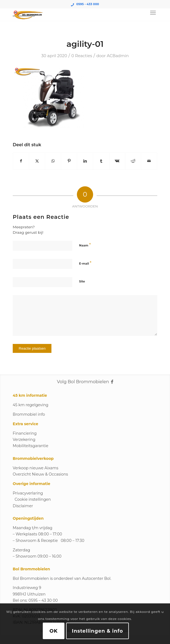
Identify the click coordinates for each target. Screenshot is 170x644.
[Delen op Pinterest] (69, 161)
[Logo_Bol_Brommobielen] (71, 15)
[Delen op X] (37, 161)
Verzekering (24, 440)
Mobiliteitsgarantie (30, 446)
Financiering (25, 433)
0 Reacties (82, 56)
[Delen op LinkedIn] (85, 161)
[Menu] (153, 13)
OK (54, 631)
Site (82, 281)
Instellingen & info (98, 631)
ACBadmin (118, 56)
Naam (85, 245)
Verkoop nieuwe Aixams (35, 468)
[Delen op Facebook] (21, 161)
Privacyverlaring (28, 493)
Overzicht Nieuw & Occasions (40, 474)
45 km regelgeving (31, 405)
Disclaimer (23, 506)
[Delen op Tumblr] (101, 161)
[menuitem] (152, 13)
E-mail (85, 263)
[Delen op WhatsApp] (53, 161)
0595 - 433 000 (88, 4)
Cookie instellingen (33, 499)
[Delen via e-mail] (149, 161)
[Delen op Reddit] (133, 161)
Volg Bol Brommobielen (85, 382)
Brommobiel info (29, 414)
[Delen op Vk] (117, 161)
